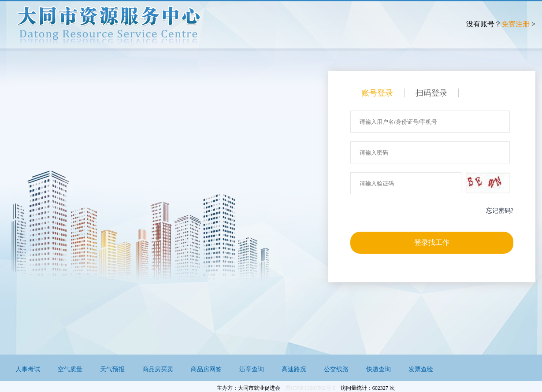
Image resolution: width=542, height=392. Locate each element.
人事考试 (28, 369)
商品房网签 (206, 369)
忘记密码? (500, 211)
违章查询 (252, 369)
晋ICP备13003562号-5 (310, 388)
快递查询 (379, 369)
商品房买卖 (158, 369)
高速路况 (294, 369)
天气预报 (112, 369)
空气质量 (70, 369)
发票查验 (421, 369)
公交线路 (336, 369)
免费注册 (516, 24)
